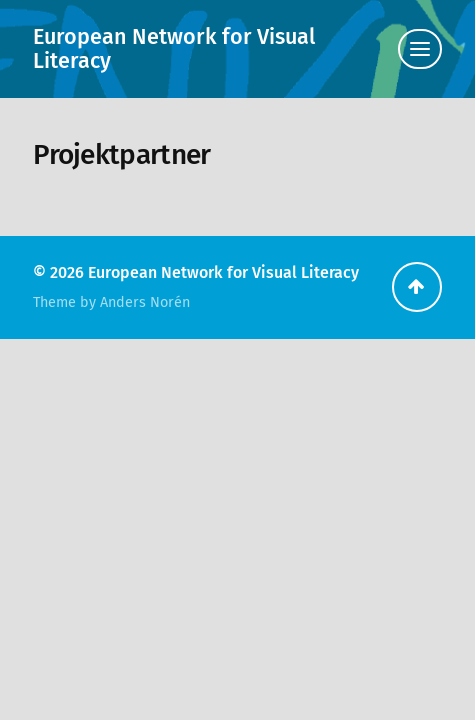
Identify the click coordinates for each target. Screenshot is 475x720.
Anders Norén (145, 302)
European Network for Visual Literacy (174, 49)
